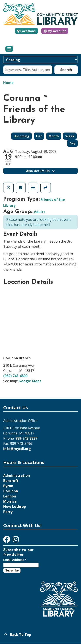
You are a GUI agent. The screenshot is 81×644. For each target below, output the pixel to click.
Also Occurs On (41, 171)
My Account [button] (55, 31)
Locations (28, 31)
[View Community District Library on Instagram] (16, 541)
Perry (8, 512)
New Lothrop (15, 507)
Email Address (15, 560)
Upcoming (21, 136)
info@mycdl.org (17, 449)
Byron (8, 486)
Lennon (10, 496)
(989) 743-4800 (15, 376)
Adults (40, 212)
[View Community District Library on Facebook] (7, 541)
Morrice (10, 501)
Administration (17, 475)
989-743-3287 (26, 438)
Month (54, 136)
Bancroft (11, 481)
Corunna (11, 491)
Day (72, 143)
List (39, 136)
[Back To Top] (40, 635)
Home (8, 83)
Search (66, 70)
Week (70, 136)
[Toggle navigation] (9, 49)
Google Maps (30, 381)
